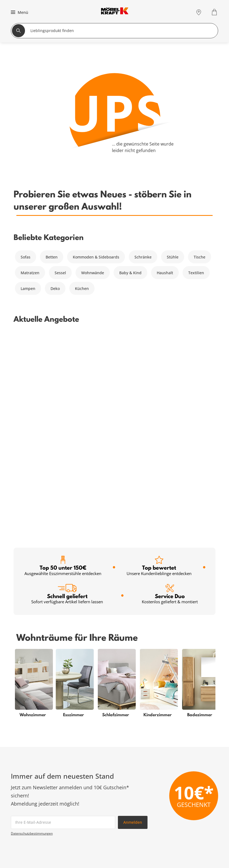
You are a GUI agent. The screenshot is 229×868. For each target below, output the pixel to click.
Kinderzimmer (24, 808)
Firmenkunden (93, 827)
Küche (17, 821)
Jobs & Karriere (195, 821)
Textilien (196, 273)
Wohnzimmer (23, 782)
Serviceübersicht (95, 782)
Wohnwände (93, 273)
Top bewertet (159, 363)
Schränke (143, 257)
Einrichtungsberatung (100, 814)
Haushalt (165, 273)
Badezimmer (22, 801)
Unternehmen (194, 814)
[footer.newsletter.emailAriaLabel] (63, 620)
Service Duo (170, 391)
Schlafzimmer (23, 788)
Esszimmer (21, 814)
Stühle (173, 257)
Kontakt (188, 801)
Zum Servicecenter (188, 741)
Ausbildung (191, 827)
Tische (200, 257)
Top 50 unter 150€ (63, 363)
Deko (55, 288)
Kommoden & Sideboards (96, 257)
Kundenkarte (92, 788)
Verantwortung (195, 834)
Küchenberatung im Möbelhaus (109, 821)
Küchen (82, 288)
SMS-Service (91, 801)
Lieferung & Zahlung (200, 808)
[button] (19, 12)
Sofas (26, 257)
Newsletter (90, 808)
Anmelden (133, 619)
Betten (52, 257)
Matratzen (30, 273)
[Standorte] (199, 12)
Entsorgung (191, 795)
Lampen (28, 288)
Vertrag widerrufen (198, 788)
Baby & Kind (130, 273)
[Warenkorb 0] (215, 12)
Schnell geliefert (67, 391)
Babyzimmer (22, 795)
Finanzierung (92, 795)
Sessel (60, 273)
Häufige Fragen (195, 782)
